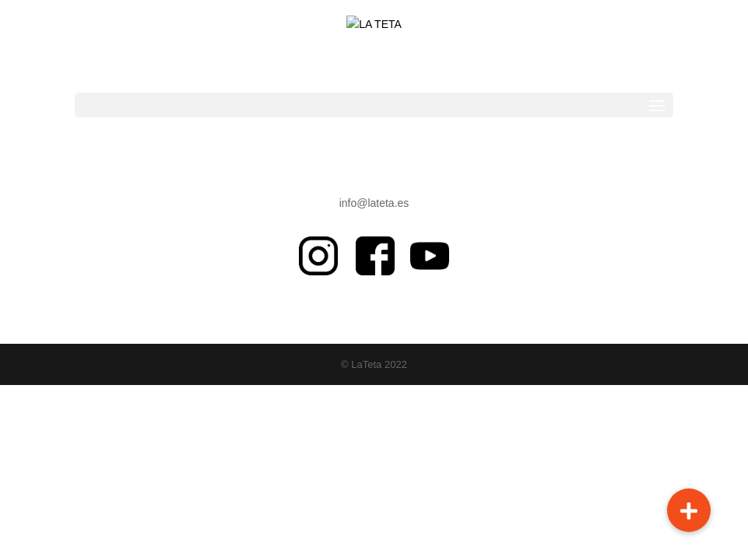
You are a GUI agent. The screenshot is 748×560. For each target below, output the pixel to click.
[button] (689, 510)
